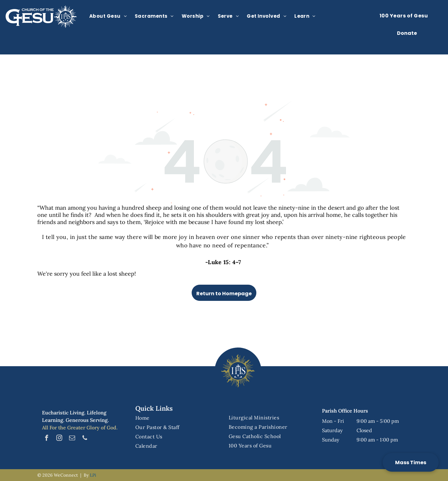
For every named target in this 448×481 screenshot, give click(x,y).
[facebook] (47, 439)
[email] (72, 439)
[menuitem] (110, 16)
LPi (93, 475)
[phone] (85, 439)
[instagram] (59, 439)
